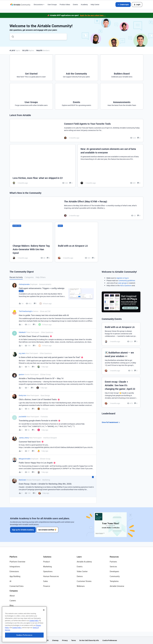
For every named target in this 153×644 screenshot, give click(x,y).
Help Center (95, 4)
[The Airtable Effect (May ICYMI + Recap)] (76, 208)
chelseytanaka (24, 284)
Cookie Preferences (110, 640)
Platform (13, 557)
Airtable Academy (84, 562)
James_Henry (24, 438)
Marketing (47, 567)
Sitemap (55, 640)
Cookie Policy (34, 636)
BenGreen (22, 480)
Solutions (47, 557)
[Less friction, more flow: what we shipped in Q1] (43, 166)
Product (47, 562)
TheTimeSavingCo (26, 311)
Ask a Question (126, 285)
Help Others (41, 277)
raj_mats (22, 353)
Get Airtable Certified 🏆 (48, 530)
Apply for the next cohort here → (93, 15)
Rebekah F (23, 332)
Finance (47, 586)
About (12, 596)
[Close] (44, 625)
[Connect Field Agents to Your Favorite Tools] (76, 131)
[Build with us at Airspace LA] (77, 242)
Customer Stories (84, 581)
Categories (29, 277)
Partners (113, 562)
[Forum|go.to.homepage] (20, 5)
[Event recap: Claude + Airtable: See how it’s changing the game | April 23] (121, 392)
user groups (123, 283)
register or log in (123, 278)
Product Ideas (65, 4)
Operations (48, 571)
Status (12, 610)
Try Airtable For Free (18, 620)
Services (113, 567)
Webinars (81, 586)
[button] (123, 5)
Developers (114, 571)
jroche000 (23, 417)
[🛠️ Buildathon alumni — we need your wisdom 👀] (121, 361)
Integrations (15, 567)
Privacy (65, 640)
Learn (79, 557)
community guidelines (127, 280)
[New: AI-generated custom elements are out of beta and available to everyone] (110, 166)
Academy (84, 4)
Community (115, 576)
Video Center (82, 571)
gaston (21, 374)
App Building (15, 576)
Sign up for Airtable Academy (23, 530)
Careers (13, 601)
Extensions (14, 571)
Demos (80, 576)
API (47, 640)
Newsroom (14, 615)
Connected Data (16, 586)
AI (10, 581)
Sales (45, 581)
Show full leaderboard (111, 422)
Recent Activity (16, 277)
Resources (114, 557)
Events (75, 4)
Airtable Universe (117, 586)
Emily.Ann (23, 395)
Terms (74, 640)
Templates (114, 581)
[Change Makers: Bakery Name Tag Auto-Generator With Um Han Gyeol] (31, 242)
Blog (11, 605)
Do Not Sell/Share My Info (89, 640)
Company (14, 591)
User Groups (52, 4)
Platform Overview (17, 562)
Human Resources (51, 576)
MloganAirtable (25, 459)
